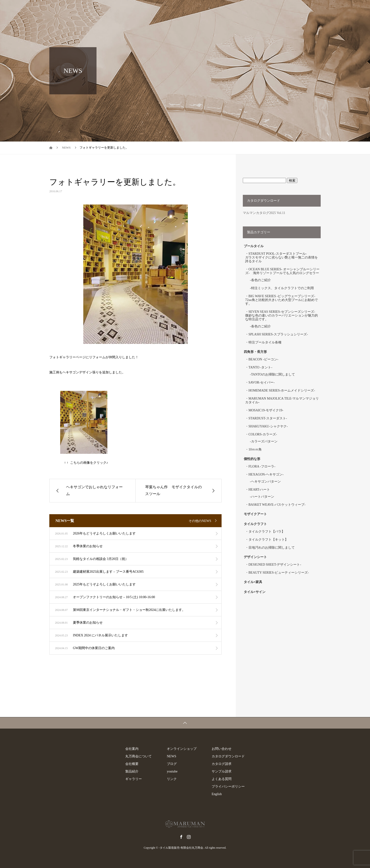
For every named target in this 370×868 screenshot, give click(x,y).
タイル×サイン (255, 592)
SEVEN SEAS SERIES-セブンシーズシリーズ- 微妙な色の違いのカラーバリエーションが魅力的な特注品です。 (282, 315)
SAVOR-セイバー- (262, 382)
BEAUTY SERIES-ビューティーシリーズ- (279, 573)
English (341, 8)
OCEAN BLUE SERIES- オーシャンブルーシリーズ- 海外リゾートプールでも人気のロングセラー (282, 271)
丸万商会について (139, 756)
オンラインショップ (230, 8)
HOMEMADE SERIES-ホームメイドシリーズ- (282, 390)
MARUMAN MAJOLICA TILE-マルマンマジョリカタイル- (282, 400)
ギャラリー (195, 8)
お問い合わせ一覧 (269, 8)
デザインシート (255, 557)
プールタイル (254, 246)
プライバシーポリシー (228, 787)
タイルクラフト (257, 524)
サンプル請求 (222, 771)
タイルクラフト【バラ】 (267, 532)
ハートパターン (263, 497)
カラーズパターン (264, 441)
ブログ (319, 8)
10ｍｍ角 (255, 449)
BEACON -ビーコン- (263, 359)
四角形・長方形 (255, 352)
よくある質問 (222, 779)
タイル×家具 (253, 582)
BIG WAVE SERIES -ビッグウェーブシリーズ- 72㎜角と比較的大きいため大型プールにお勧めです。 (282, 300)
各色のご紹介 (261, 280)
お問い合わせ (222, 749)
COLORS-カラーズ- (263, 434)
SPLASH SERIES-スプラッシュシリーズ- (278, 334)
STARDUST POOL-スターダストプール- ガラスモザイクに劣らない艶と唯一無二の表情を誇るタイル (282, 257)
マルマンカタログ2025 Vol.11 (264, 213)
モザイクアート (255, 514)
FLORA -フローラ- (262, 466)
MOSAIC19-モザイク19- (266, 410)
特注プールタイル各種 (265, 342)
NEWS (298, 8)
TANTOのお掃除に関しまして (273, 374)
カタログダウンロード (228, 756)
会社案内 (144, 8)
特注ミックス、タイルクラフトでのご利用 (282, 288)
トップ (122, 8)
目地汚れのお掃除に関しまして (272, 548)
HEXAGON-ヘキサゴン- (266, 474)
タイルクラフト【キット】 (268, 540)
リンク (172, 779)
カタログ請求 (222, 764)
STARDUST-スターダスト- (268, 418)
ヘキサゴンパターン (266, 482)
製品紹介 (169, 8)
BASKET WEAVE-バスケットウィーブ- (277, 505)
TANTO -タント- (260, 367)
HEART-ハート (259, 490)
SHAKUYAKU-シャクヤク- (268, 426)
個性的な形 (252, 459)
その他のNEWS (200, 521)
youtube (172, 771)
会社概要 (132, 764)
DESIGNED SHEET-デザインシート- (275, 565)
